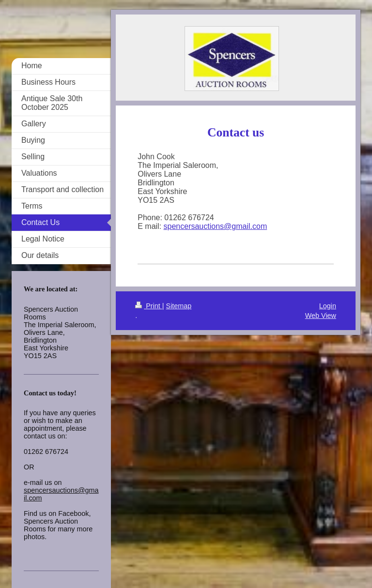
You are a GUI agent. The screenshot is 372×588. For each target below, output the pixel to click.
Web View (321, 316)
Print (149, 306)
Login (328, 306)
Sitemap (179, 306)
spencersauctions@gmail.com (216, 226)
